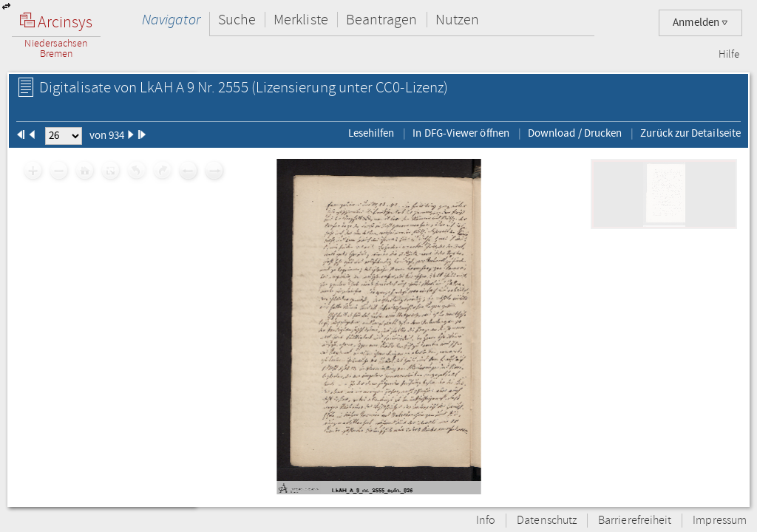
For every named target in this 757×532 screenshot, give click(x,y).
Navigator (171, 20)
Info (486, 521)
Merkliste (301, 20)
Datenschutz (547, 521)
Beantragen (382, 20)
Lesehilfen (371, 133)
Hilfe (729, 55)
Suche (237, 20)
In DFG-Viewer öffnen (461, 133)
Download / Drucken (575, 133)
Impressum (720, 521)
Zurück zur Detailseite (690, 133)
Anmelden (700, 23)
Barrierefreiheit (635, 521)
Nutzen (457, 20)
